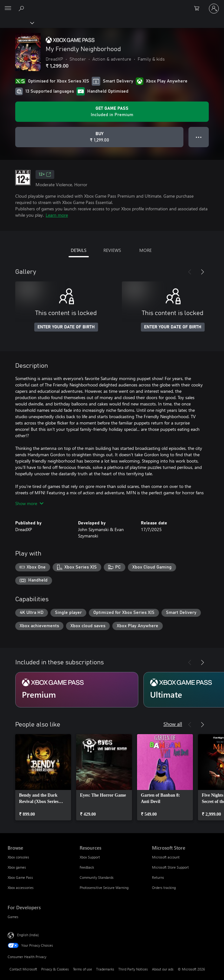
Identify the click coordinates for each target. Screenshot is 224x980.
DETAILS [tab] (79, 250)
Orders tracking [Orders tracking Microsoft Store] (164, 888)
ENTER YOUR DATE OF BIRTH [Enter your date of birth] (66, 327)
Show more (29, 503)
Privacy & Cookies (55, 969)
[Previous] (190, 272)
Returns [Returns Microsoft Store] (158, 877)
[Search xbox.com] (22, 8)
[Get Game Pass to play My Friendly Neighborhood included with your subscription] (112, 112)
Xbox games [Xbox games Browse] (17, 867)
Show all (173, 724)
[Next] (202, 272)
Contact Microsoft (23, 969)
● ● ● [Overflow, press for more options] (199, 137)
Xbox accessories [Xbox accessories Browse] (21, 888)
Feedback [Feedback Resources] (87, 867)
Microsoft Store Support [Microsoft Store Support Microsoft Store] (170, 867)
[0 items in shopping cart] (199, 9)
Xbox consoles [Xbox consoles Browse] (18, 857)
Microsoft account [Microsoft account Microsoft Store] (166, 857)
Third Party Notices (133, 969)
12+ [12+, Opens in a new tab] (45, 174)
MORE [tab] (145, 250)
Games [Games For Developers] (13, 917)
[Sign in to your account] (214, 9)
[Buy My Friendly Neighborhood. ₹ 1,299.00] (99, 137)
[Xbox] (17, 23)
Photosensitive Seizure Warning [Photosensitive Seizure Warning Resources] (104, 888)
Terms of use (82, 969)
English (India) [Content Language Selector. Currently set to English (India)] (28, 935)
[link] (43, 777)
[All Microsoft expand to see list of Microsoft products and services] (8, 9)
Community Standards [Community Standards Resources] (97, 877)
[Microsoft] (112, 5)
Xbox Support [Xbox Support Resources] (90, 857)
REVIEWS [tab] (112, 250)
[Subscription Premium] (77, 690)
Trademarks (105, 969)
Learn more (57, 215)
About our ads (163, 969)
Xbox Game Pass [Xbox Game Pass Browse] (20, 877)
